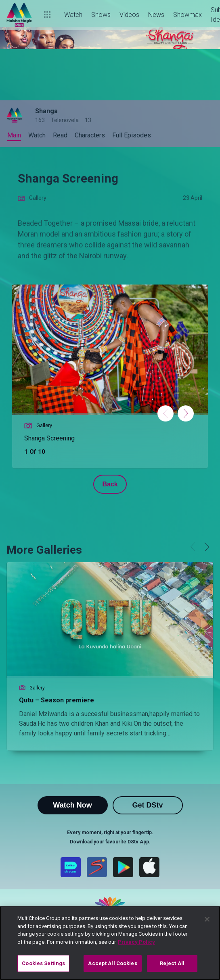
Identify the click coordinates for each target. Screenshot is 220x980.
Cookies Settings (43, 963)
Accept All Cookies (112, 963)
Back (110, 484)
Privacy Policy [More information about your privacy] (136, 942)
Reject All (172, 963)
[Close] (207, 919)
